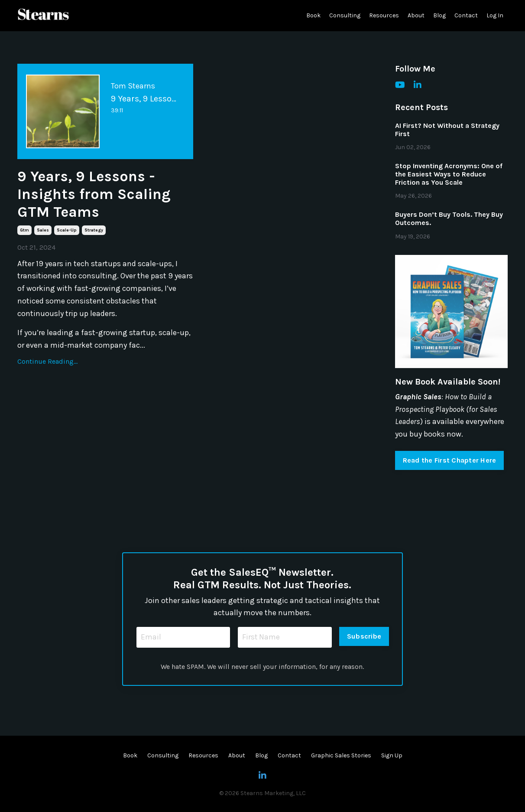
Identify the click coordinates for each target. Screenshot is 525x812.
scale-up (67, 233)
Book (313, 15)
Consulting (345, 15)
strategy (94, 233)
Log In (495, 15)
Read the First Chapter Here (450, 460)
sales (43, 233)
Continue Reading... (47, 364)
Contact (466, 15)
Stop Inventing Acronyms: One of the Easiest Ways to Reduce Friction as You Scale (449, 174)
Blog (439, 15)
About (416, 15)
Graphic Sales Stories (341, 756)
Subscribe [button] (364, 636)
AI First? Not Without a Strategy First (447, 130)
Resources (384, 15)
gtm (24, 233)
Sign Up (392, 756)
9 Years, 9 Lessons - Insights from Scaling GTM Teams (97, 196)
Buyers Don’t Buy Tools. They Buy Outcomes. (449, 218)
